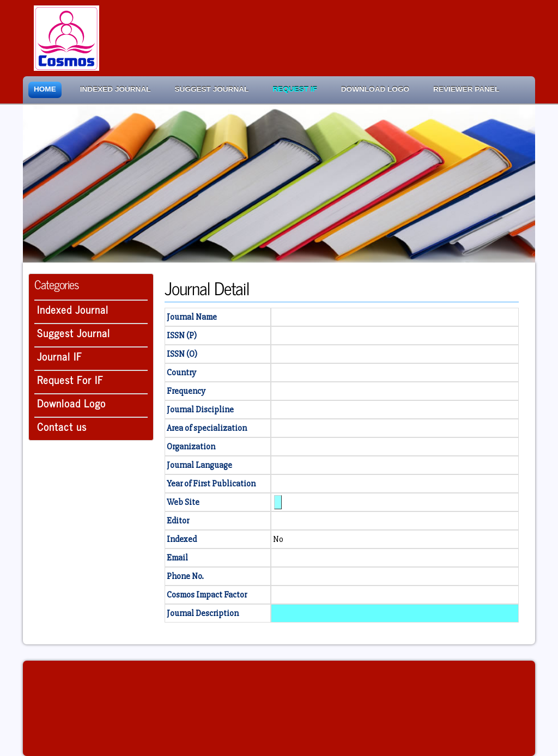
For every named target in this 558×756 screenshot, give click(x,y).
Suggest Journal (212, 89)
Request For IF (70, 379)
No (278, 539)
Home (45, 89)
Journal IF (60, 356)
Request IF (295, 89)
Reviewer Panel (466, 89)
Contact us (62, 426)
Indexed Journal (116, 89)
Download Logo (375, 89)
